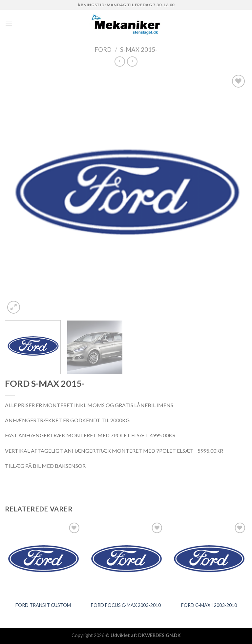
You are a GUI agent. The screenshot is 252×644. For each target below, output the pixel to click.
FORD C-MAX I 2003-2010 (209, 605)
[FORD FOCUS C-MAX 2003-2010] (126, 559)
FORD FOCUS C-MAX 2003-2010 (126, 605)
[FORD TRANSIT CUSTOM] (43, 559)
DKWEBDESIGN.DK (159, 635)
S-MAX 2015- (139, 50)
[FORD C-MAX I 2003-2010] (209, 559)
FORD (103, 50)
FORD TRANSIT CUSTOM (43, 605)
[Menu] (9, 24)
